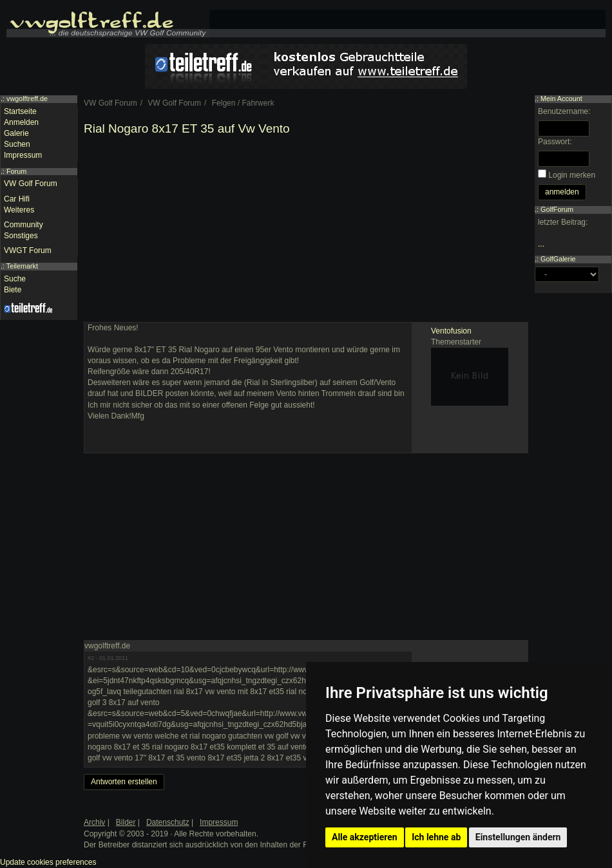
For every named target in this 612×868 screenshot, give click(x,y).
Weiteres (19, 210)
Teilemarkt (22, 266)
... (541, 244)
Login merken (572, 175)
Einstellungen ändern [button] (518, 837)
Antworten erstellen (124, 782)
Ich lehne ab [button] (436, 837)
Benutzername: (564, 111)
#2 (91, 658)
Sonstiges (21, 236)
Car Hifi (17, 199)
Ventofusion (451, 331)
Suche (15, 279)
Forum (16, 171)
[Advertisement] (306, 232)
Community (24, 225)
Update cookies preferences (48, 862)
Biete (13, 290)
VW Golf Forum (31, 184)
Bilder (126, 822)
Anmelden (21, 122)
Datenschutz (168, 822)
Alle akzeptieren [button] (365, 837)
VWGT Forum (28, 250)
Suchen (17, 144)
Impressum (23, 155)
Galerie (16, 133)
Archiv (94, 822)
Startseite (20, 111)
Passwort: (555, 142)
